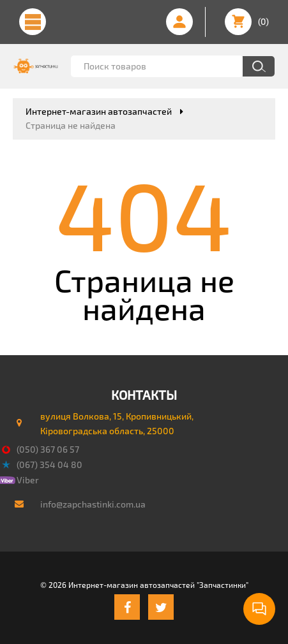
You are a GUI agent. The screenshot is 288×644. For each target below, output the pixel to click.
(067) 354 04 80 (49, 465)
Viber (28, 480)
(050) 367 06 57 (48, 449)
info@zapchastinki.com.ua (93, 504)
